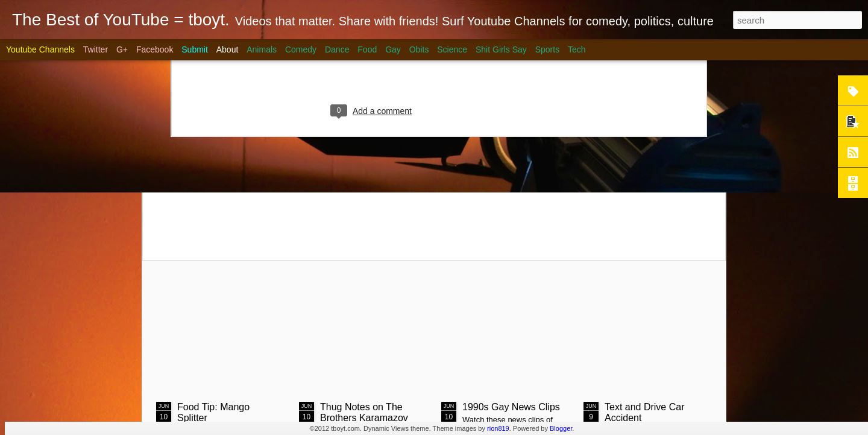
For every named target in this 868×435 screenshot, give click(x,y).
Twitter (96, 49)
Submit (195, 49)
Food (367, 49)
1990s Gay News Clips (511, 407)
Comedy (301, 49)
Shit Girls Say (501, 49)
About (228, 49)
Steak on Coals (247, 161)
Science (452, 49)
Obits (419, 49)
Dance (337, 49)
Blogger (561, 428)
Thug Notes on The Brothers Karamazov (364, 412)
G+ (122, 49)
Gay (393, 49)
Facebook (155, 49)
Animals (262, 49)
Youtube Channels (40, 49)
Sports (547, 49)
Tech (577, 49)
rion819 (498, 428)
